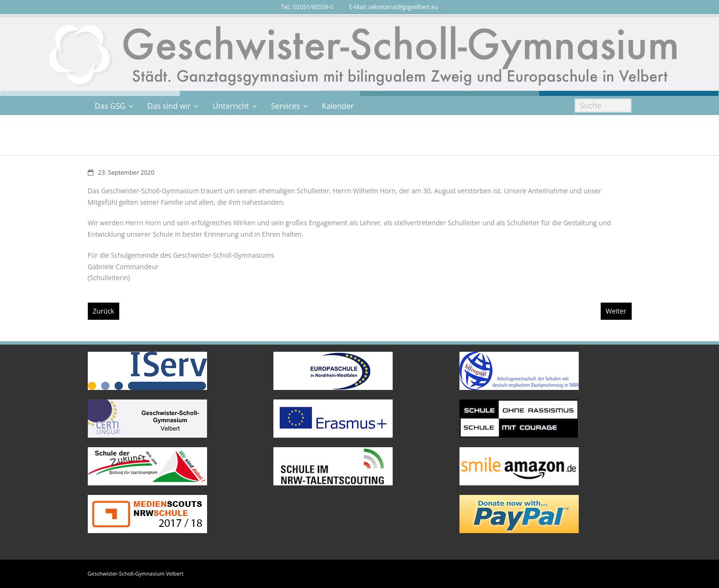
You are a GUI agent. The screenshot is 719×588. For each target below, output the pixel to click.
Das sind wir (169, 106)
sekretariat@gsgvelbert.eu (403, 7)
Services (286, 106)
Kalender (338, 106)
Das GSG (110, 106)
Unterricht (231, 106)
